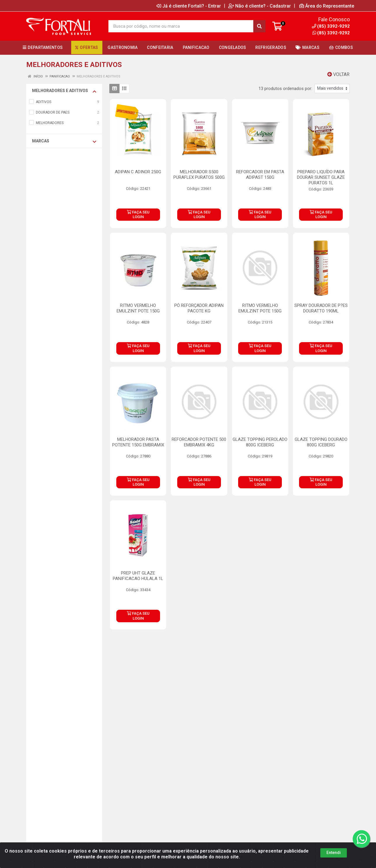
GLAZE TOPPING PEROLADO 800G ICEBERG (260, 442)
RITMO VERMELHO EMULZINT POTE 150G (138, 308)
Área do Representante (327, 6)
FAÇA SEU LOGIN (138, 214)
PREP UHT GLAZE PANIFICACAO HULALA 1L (138, 576)
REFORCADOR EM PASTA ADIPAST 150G (260, 175)
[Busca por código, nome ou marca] (181, 26)
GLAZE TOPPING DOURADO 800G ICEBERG (321, 442)
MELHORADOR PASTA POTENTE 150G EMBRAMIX (138, 442)
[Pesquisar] (259, 26)
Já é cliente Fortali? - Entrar (189, 6)
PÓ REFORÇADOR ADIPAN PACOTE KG (199, 308)
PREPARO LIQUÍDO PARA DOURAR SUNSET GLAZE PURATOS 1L (321, 177)
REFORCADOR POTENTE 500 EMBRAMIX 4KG (199, 442)
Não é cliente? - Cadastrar (260, 6)
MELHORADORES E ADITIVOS (64, 91)
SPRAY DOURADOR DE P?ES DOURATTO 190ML (321, 308)
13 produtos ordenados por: (285, 89)
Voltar (338, 74)
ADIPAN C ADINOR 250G (138, 172)
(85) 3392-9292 (331, 33)
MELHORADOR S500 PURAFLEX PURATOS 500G (199, 175)
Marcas (64, 141)
